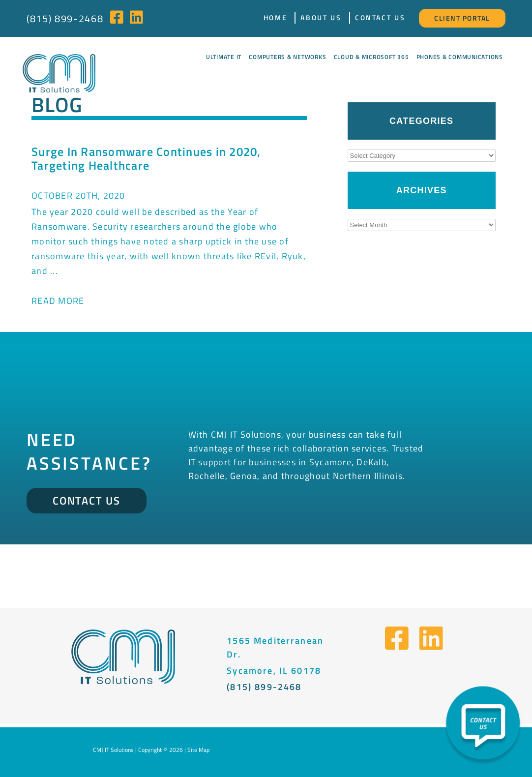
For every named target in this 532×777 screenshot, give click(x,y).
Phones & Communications (460, 57)
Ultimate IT (224, 57)
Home (276, 17)
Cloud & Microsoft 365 (371, 57)
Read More (58, 301)
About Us (321, 17)
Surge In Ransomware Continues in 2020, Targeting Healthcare (146, 158)
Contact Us (380, 17)
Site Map (198, 750)
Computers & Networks (287, 57)
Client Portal (462, 18)
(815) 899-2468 (65, 18)
